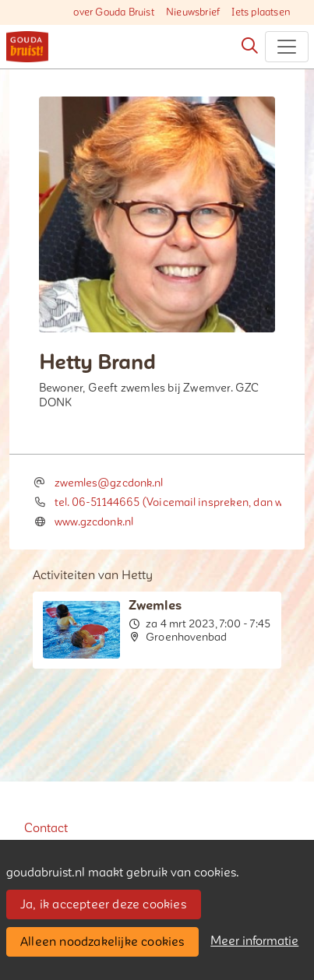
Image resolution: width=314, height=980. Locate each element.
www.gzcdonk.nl (94, 522)
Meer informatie (254, 941)
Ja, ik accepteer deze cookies (103, 904)
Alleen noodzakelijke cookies (102, 942)
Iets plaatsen (261, 12)
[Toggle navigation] (287, 47)
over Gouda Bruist (113, 12)
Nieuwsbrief (193, 12)
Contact (46, 828)
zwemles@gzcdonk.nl (109, 483)
